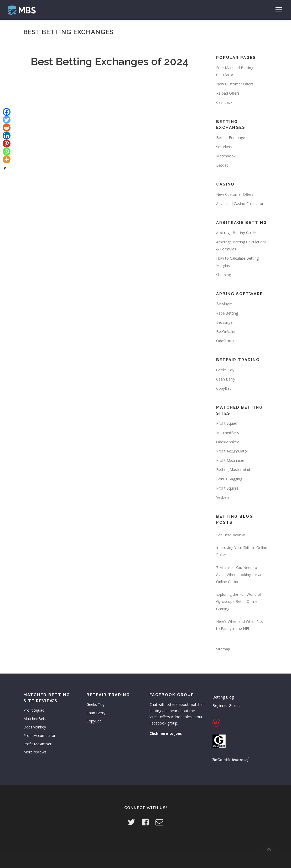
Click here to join (165, 733)
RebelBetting (227, 313)
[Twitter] (7, 120)
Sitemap (223, 649)
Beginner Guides (226, 705)
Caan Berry (226, 379)
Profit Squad (227, 423)
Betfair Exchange (231, 138)
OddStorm (225, 341)
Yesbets (223, 497)
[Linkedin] (7, 136)
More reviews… (36, 752)
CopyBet (224, 388)
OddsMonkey (227, 442)
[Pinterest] (7, 143)
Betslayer (224, 304)
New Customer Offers (235, 84)
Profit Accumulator (232, 451)
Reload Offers (228, 93)
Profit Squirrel (228, 488)
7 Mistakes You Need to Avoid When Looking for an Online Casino (239, 575)
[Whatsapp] (7, 151)
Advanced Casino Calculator (240, 204)
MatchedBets (228, 433)
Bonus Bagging (229, 479)
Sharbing (224, 275)
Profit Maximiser (230, 460)
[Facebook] (7, 112)
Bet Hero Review (230, 535)
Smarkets (224, 147)
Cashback (224, 102)
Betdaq (222, 165)
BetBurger (225, 322)
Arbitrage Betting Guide (236, 233)
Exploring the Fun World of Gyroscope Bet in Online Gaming (239, 601)
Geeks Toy (225, 370)
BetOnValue (226, 332)
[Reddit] (7, 128)
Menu (279, 10)
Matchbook (226, 156)
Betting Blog (223, 697)
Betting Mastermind (233, 469)
